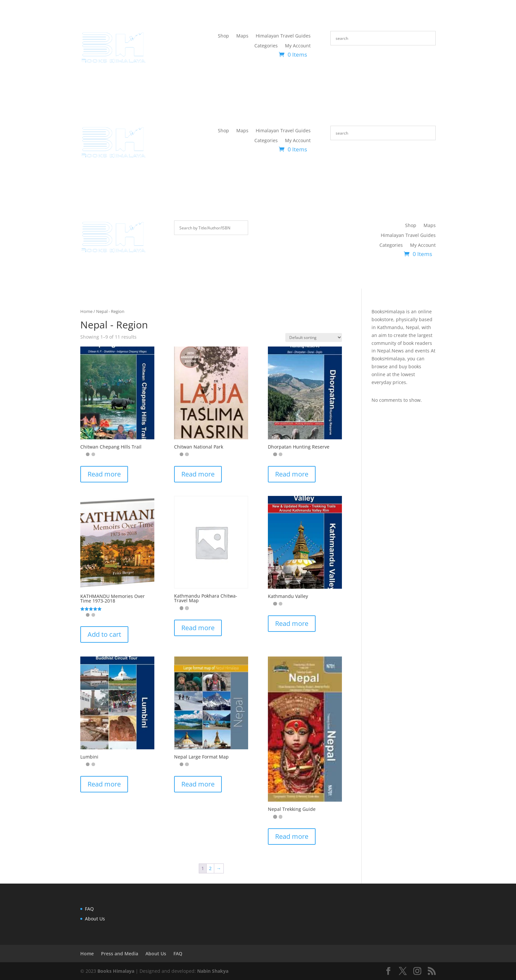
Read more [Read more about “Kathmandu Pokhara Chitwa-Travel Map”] (198, 628)
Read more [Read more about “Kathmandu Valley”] (292, 623)
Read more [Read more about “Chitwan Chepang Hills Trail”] (104, 474)
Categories (266, 46)
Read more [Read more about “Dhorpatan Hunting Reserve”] (292, 474)
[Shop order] (314, 337)
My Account (298, 46)
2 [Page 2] (210, 868)
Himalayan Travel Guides (283, 36)
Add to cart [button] (104, 634)
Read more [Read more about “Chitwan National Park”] (198, 474)
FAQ (89, 909)
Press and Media (120, 954)
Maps (242, 36)
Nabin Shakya (213, 971)
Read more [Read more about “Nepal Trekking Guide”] (292, 836)
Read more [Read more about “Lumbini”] (104, 784)
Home (86, 311)
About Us (95, 919)
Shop (223, 36)
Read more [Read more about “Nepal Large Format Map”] (198, 784)
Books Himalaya (116, 971)
